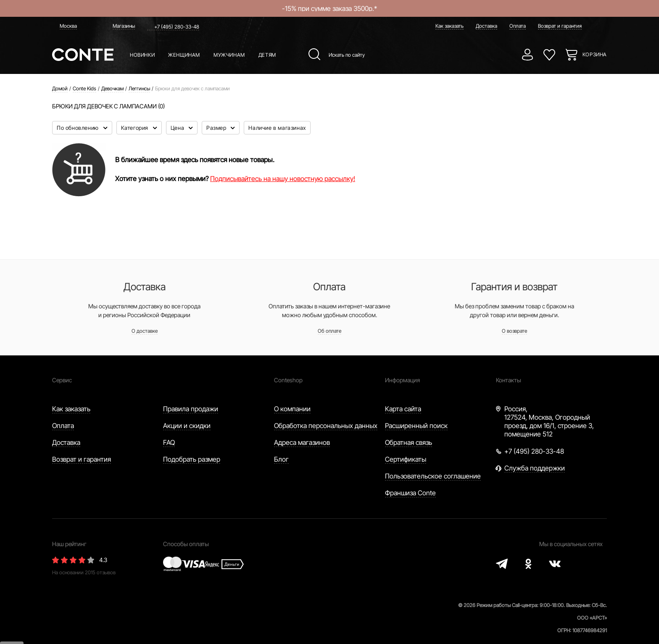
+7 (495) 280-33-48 (177, 27)
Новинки (142, 55)
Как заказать (449, 26)
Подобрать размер (192, 459)
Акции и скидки (187, 426)
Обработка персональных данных (326, 426)
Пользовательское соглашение (433, 476)
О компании (292, 409)
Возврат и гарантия (560, 26)
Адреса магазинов (302, 442)
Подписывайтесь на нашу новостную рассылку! (283, 179)
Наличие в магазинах (277, 128)
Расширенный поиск (416, 426)
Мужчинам (229, 55)
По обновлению (78, 128)
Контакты (509, 380)
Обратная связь (409, 442)
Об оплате (329, 331)
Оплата (518, 26)
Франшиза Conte (410, 493)
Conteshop (288, 380)
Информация (402, 380)
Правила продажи (191, 409)
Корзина (595, 54)
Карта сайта (403, 409)
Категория (136, 128)
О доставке (145, 331)
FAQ (169, 442)
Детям (267, 55)
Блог (281, 459)
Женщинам (184, 55)
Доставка (486, 26)
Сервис (62, 380)
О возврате (514, 331)
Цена (178, 128)
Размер (217, 128)
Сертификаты (406, 459)
